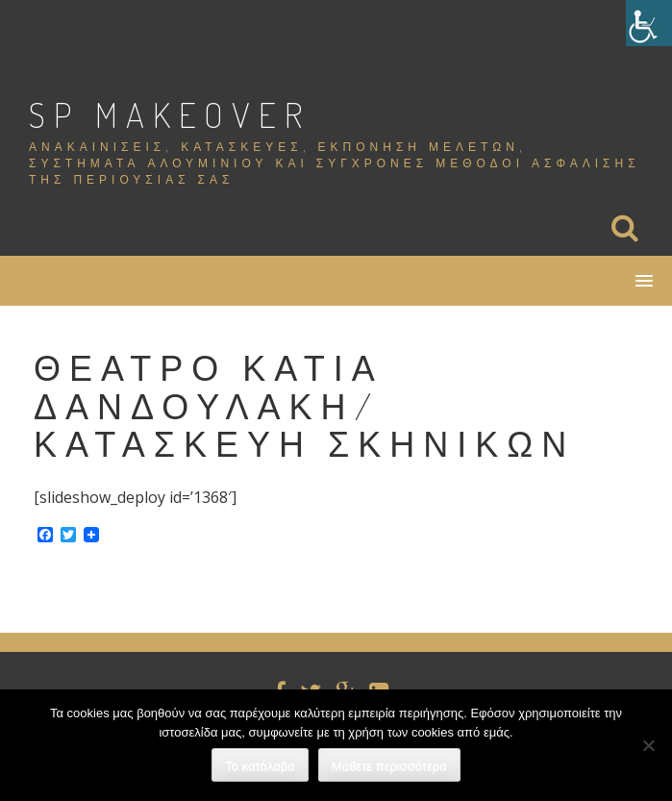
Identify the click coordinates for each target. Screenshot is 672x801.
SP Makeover (170, 114)
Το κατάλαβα (260, 766)
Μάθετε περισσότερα (389, 766)
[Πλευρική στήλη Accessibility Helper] (649, 23)
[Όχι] (648, 745)
